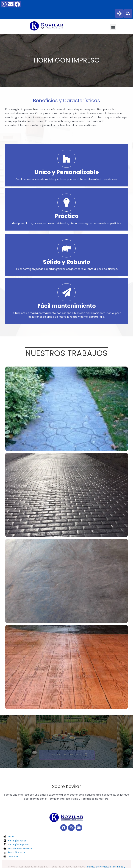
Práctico (67, 216)
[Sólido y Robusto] (66, 248)
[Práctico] (66, 203)
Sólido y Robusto (67, 262)
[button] (113, 27)
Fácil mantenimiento (67, 306)
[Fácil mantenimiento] (66, 292)
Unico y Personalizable (66, 172)
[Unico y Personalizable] (66, 159)
